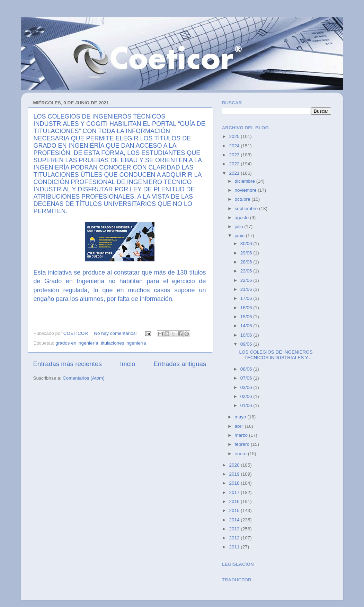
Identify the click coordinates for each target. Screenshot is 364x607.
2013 (235, 529)
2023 (235, 155)
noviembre (246, 190)
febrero (243, 444)
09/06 (247, 344)
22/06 (247, 280)
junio (240, 236)
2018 (235, 483)
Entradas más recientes (68, 364)
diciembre (246, 181)
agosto (242, 218)
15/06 (247, 317)
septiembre (247, 209)
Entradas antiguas (180, 364)
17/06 (247, 298)
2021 (235, 173)
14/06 (247, 326)
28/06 (247, 262)
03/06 (247, 387)
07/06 (247, 378)
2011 (235, 547)
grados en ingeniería (77, 343)
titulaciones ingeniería (123, 343)
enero (241, 454)
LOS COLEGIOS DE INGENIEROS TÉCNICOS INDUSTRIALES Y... (276, 355)
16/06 (247, 308)
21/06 (247, 289)
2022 (235, 164)
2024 (235, 146)
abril (240, 426)
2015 (235, 510)
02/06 (247, 396)
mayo (241, 417)
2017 (235, 492)
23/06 (247, 271)
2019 (235, 474)
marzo (242, 435)
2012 (235, 538)
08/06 (247, 369)
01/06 (247, 405)
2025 (235, 136)
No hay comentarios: (116, 333)
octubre (243, 199)
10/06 (247, 335)
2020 (235, 465)
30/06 (247, 244)
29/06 (247, 253)
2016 (235, 501)
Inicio (128, 364)
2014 (235, 520)
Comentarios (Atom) (84, 378)
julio (240, 227)
